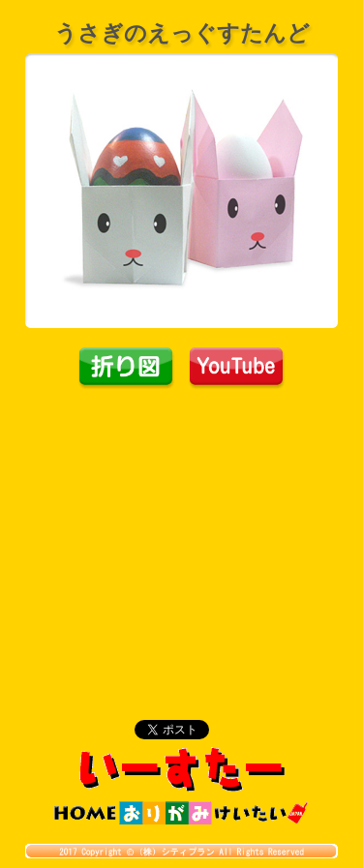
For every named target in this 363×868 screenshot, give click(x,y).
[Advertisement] (182, 535)
